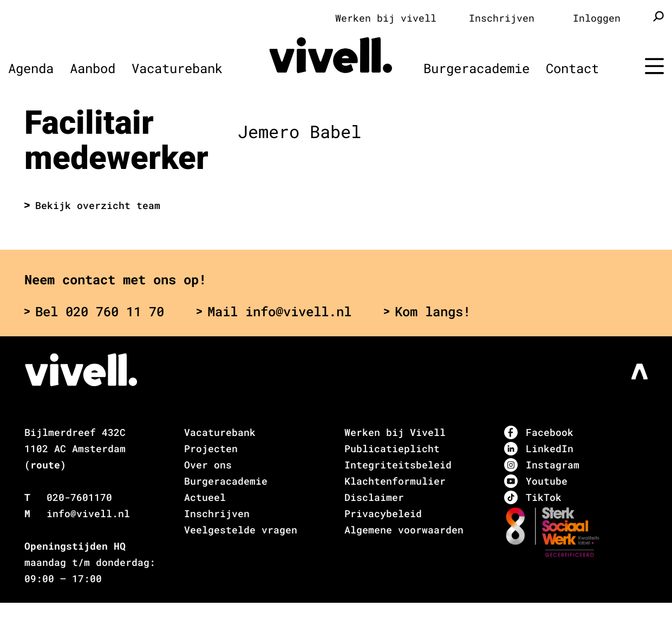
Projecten (211, 448)
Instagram (542, 465)
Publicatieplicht (392, 448)
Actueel (205, 497)
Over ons (208, 465)
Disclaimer (374, 497)
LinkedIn (539, 449)
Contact (572, 68)
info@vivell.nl (88, 513)
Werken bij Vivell (395, 432)
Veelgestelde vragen (241, 530)
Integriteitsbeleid (398, 465)
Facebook (539, 432)
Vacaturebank (177, 68)
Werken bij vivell (386, 18)
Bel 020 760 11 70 (94, 311)
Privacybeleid (383, 513)
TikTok (533, 497)
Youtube (536, 481)
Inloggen (597, 18)
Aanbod (93, 68)
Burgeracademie (477, 68)
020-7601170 (79, 497)
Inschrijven (502, 18)
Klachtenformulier (395, 481)
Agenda (31, 68)
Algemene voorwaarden (404, 530)
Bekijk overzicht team (92, 205)
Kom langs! (427, 311)
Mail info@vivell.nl (274, 311)
